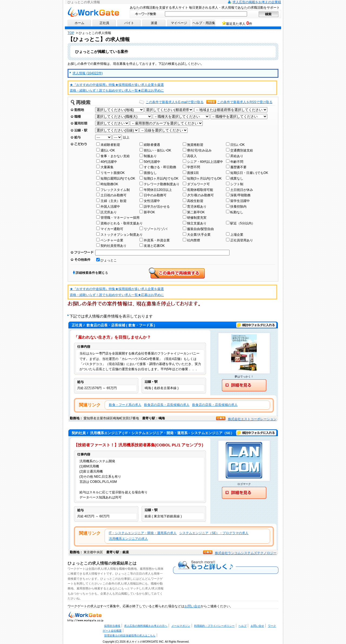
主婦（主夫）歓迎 (114, 201)
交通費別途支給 (242, 150)
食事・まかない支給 (115, 156)
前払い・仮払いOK (157, 150)
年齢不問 (237, 162)
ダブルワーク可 (198, 184)
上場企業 (237, 235)
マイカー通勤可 (112, 229)
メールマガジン (181, 626)
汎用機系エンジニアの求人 (128, 539)
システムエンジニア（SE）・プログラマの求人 (214, 533)
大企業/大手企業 (199, 235)
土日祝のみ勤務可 (114, 195)
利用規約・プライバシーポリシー (214, 626)
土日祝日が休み (242, 190)
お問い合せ (192, 606)
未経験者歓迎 (110, 145)
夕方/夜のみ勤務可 (200, 195)
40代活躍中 (109, 162)
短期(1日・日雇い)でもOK (249, 173)
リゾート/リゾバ (156, 229)
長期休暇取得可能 (200, 190)
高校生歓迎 (195, 201)
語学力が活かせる (157, 207)
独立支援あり (197, 223)
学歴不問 (194, 167)
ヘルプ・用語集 (204, 23)
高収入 (192, 156)
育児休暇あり (197, 207)
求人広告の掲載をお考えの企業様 (257, 2)
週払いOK (108, 150)
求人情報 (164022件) (87, 73)
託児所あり (109, 212)
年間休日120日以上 (158, 190)
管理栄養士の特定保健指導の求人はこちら (130, 635)
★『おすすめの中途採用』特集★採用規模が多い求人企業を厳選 (117, 85)
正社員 (104, 23)
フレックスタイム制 (115, 190)
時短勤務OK (109, 184)
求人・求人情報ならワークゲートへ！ (85, 616)
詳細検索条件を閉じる (92, 273)
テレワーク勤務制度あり (162, 184)
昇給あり (237, 156)
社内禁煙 (194, 240)
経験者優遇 (152, 145)
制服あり (150, 156)
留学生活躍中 (240, 201)
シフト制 (237, 184)
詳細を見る (244, 385)
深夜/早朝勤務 (240, 195)
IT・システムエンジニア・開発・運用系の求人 (143, 533)
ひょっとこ (109, 260)
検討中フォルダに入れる (256, 325)
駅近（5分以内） (243, 223)
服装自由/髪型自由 (200, 229)
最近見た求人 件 (239, 23)
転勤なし (237, 212)
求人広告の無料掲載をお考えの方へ (146, 626)
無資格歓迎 (195, 145)
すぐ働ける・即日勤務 (160, 167)
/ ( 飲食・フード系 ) (113, 325)
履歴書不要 (238, 167)
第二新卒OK (196, 212)
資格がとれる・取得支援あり (122, 223)
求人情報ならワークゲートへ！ (93, 12)
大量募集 (107, 167)
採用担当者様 (112, 626)
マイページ (179, 23)
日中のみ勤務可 (155, 195)
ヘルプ (242, 626)
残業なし (237, 178)
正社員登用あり (242, 240)
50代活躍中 (152, 162)
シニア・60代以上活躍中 (205, 162)
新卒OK (149, 212)
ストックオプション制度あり (122, 235)
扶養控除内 (238, 207)
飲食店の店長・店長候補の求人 (167, 405)
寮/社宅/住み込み (199, 150)
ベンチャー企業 (112, 240)
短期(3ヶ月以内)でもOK (204, 178)
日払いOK (237, 145)
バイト (129, 23)
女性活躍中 (152, 201)
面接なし (150, 173)
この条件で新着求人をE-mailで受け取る (175, 102)
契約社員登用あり (114, 246)
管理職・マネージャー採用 (120, 218)
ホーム (79, 23)
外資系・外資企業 (157, 240)
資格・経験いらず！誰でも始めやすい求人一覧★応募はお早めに (117, 90)
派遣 (154, 23)
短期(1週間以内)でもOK (118, 178)
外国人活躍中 (110, 207)
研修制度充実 (197, 218)
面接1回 (193, 173)
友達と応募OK (154, 246)
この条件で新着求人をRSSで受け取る (245, 102)
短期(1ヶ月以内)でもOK (161, 178)
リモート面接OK (113, 173)
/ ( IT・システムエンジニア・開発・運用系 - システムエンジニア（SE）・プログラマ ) (164, 433)
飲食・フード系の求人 (125, 405)
